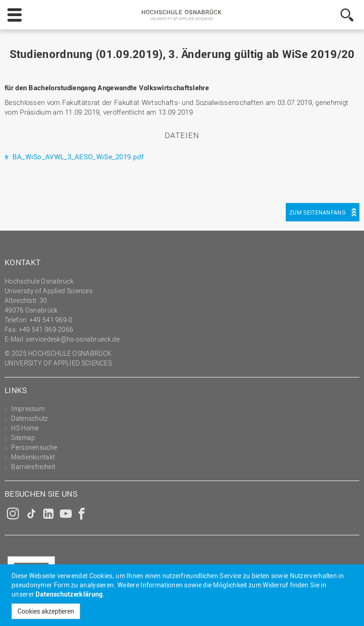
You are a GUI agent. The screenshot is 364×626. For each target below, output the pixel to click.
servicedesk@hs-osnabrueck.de (72, 339)
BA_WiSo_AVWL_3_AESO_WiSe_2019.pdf (77, 156)
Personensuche (34, 447)
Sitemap (23, 438)
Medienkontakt (33, 457)
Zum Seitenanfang (318, 212)
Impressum (28, 409)
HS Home (25, 428)
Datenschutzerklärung (69, 594)
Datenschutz (29, 418)
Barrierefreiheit (33, 467)
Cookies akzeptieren (46, 611)
